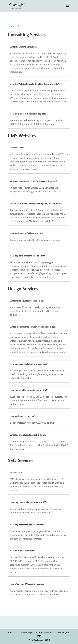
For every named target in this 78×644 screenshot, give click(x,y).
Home (11, 26)
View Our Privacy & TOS (39, 640)
